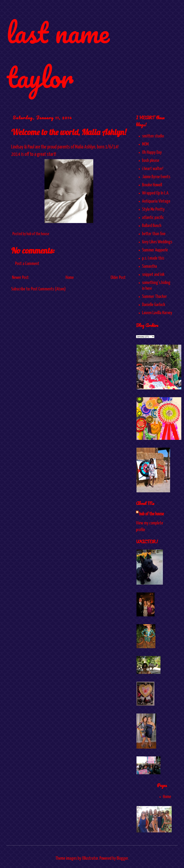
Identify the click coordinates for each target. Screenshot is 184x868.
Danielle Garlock (154, 305)
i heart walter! (153, 169)
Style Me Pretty (153, 209)
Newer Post (20, 278)
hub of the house (152, 514)
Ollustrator (90, 858)
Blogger (122, 858)
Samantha (150, 266)
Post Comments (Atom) (48, 289)
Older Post (118, 278)
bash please (151, 161)
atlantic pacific (153, 218)
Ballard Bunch (152, 226)
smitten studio (153, 136)
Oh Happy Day (152, 152)
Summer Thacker (154, 297)
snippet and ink (153, 275)
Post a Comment (27, 264)
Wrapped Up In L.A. (156, 193)
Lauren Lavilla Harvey (157, 313)
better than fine (154, 234)
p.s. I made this (153, 258)
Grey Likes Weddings (157, 242)
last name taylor (58, 55)
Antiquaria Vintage (156, 201)
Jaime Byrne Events (156, 177)
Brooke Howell (152, 185)
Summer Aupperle (155, 250)
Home (70, 278)
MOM (145, 144)
